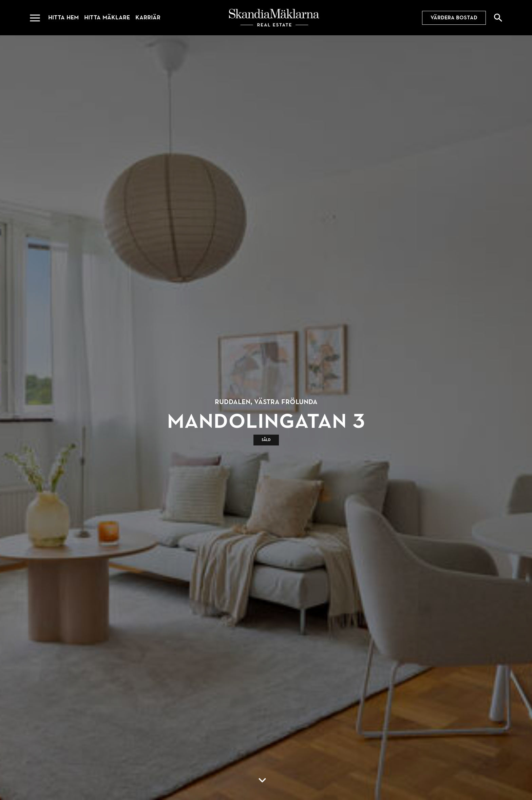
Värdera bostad (454, 18)
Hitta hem (63, 17)
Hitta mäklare (107, 17)
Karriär (148, 17)
